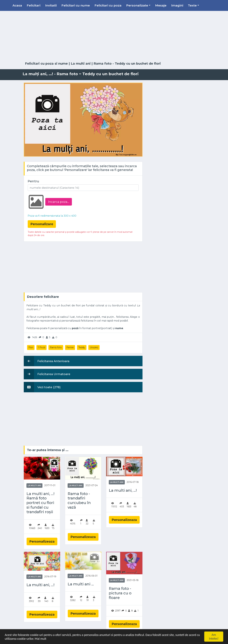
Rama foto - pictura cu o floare (120, 593)
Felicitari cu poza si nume (46, 64)
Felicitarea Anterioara (47, 361)
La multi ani (81, 64)
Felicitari (34, 5)
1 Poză (41, 347)
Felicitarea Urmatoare (47, 374)
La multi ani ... (81, 584)
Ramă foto (56, 347)
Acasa (17, 5)
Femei (70, 347)
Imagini (177, 5)
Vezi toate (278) (42, 387)
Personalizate (137, 5)
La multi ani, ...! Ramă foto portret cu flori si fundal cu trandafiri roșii (40, 503)
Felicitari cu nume (76, 5)
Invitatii (51, 5)
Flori (31, 347)
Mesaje (161, 5)
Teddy (82, 347)
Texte (192, 5)
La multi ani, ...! (123, 490)
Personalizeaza (42, 541)
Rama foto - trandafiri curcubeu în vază (79, 501)
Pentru (33, 181)
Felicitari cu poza (108, 5)
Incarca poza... (59, 202)
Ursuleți (94, 347)
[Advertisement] (114, 36)
